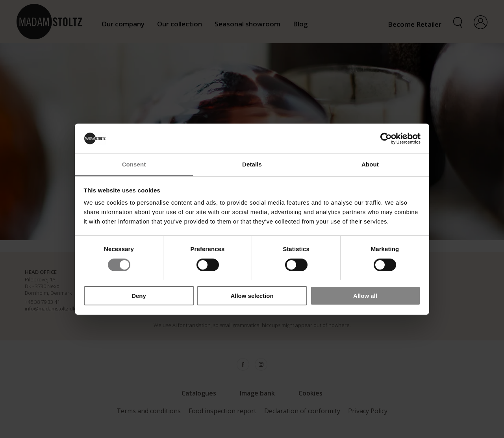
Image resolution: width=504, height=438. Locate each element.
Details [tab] (252, 164)
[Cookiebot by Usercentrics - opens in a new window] (386, 139)
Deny (139, 296)
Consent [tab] (134, 164)
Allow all (365, 296)
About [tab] (370, 164)
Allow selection (252, 296)
